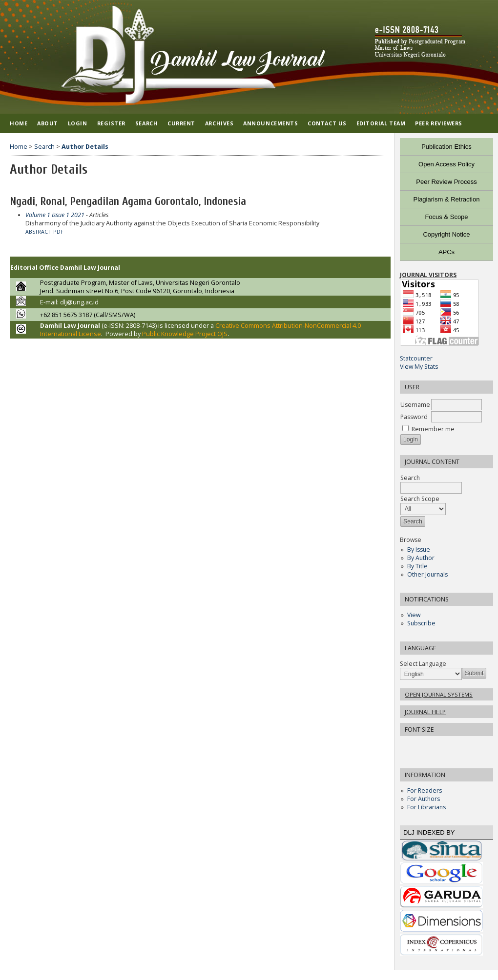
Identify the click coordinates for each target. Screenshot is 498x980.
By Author (421, 558)
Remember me (433, 429)
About (48, 123)
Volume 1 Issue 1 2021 (55, 215)
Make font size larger (440, 747)
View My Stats (419, 367)
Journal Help (425, 712)
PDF (58, 232)
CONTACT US (327, 123)
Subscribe (421, 623)
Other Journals (427, 574)
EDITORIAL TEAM (381, 123)
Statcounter (416, 358)
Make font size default (424, 747)
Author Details (85, 147)
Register (111, 123)
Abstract (38, 232)
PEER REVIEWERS (439, 123)
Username (415, 405)
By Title (417, 566)
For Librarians (426, 807)
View (414, 615)
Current (181, 123)
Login (78, 123)
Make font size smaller (409, 747)
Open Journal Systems (439, 694)
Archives (219, 123)
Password (414, 417)
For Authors (424, 799)
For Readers (425, 790)
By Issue (419, 550)
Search (146, 123)
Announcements (270, 123)
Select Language (423, 664)
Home (19, 123)
